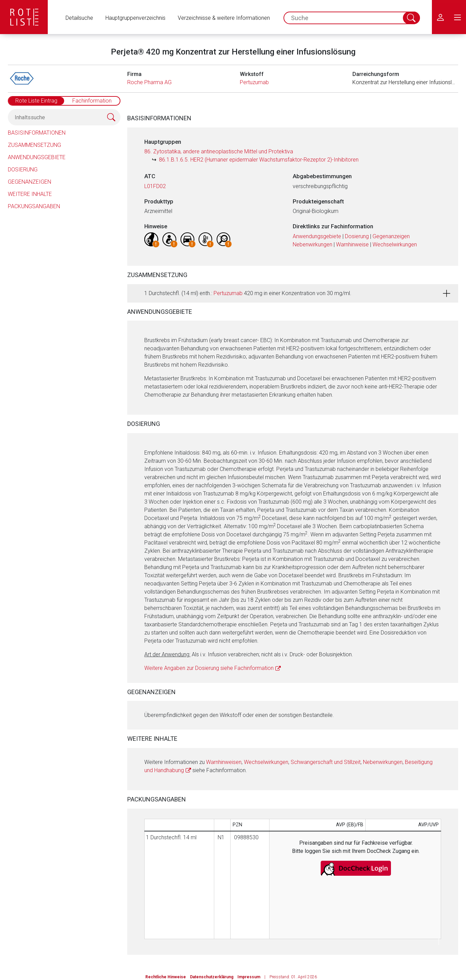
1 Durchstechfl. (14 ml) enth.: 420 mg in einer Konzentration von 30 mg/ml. (248, 293)
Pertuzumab (254, 82)
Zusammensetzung (34, 145)
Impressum (249, 977)
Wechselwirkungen (395, 244)
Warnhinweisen (224, 762)
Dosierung (23, 170)
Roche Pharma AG (149, 82)
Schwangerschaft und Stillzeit (326, 762)
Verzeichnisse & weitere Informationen (224, 18)
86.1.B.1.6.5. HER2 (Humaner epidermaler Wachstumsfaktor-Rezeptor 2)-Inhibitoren (259, 160)
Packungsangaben (34, 206)
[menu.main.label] (457, 17)
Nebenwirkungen (312, 244)
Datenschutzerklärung (212, 977)
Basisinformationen (37, 133)
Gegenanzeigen (30, 182)
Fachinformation (92, 101)
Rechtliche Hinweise (166, 977)
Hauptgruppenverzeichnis (135, 18)
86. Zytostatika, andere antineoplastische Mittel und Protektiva (219, 151)
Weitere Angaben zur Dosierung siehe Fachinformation (209, 668)
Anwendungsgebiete (37, 157)
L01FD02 (155, 186)
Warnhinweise (352, 244)
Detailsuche (79, 18)
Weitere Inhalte (30, 194)
